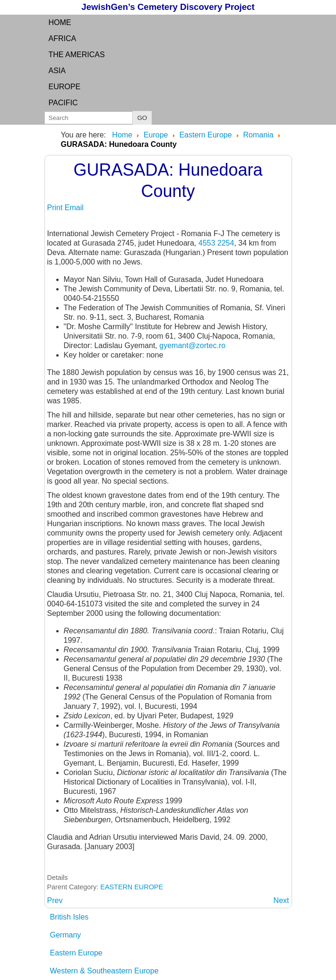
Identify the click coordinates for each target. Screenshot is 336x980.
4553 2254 (216, 243)
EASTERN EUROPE (132, 887)
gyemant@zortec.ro (192, 345)
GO (142, 118)
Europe (65, 87)
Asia (57, 71)
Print (56, 208)
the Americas (77, 55)
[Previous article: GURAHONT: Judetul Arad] (55, 900)
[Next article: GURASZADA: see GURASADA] (281, 900)
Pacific (63, 103)
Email (74, 208)
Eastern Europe (76, 953)
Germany (66, 935)
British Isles (69, 917)
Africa (63, 38)
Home (60, 22)
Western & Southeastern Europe (104, 971)
